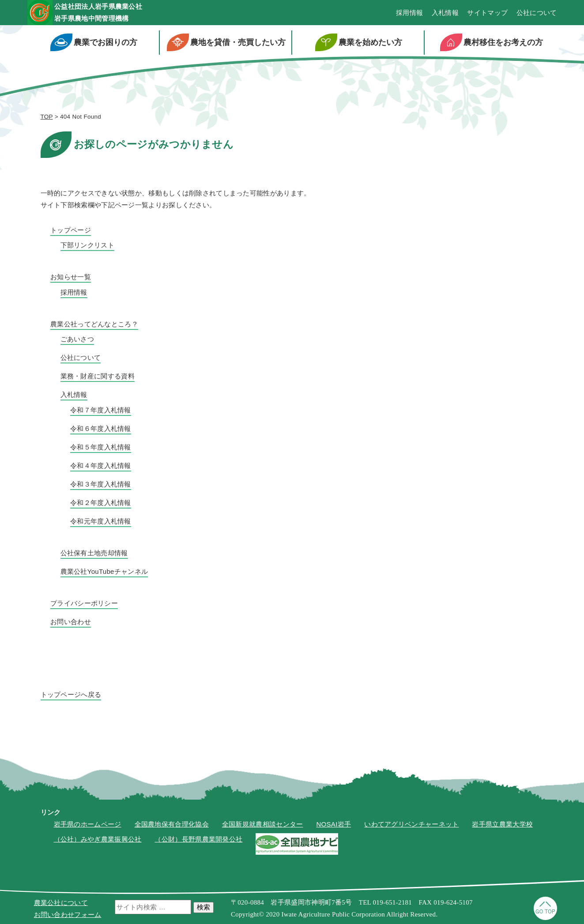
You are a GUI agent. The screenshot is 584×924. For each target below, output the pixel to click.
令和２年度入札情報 (101, 504)
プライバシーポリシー (84, 604)
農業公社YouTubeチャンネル (104, 573)
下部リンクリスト (87, 247)
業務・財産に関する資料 (98, 378)
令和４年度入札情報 (101, 467)
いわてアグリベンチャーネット (411, 825)
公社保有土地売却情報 (94, 554)
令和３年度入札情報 (101, 485)
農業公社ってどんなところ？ (94, 325)
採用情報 (409, 13)
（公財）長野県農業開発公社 (198, 841)
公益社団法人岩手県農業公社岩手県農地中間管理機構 (114, 13)
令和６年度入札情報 (101, 430)
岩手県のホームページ (88, 825)
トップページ (71, 231)
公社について (537, 13)
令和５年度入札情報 (101, 448)
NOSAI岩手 (333, 825)
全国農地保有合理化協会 (172, 825)
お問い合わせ (71, 623)
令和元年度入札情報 (101, 522)
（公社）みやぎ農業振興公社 (98, 841)
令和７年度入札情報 (101, 411)
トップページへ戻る (71, 696)
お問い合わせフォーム (68, 915)
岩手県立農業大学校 (502, 825)
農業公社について (61, 903)
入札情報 (445, 13)
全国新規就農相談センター (263, 825)
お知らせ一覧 (71, 279)
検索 (203, 907)
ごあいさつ (77, 341)
